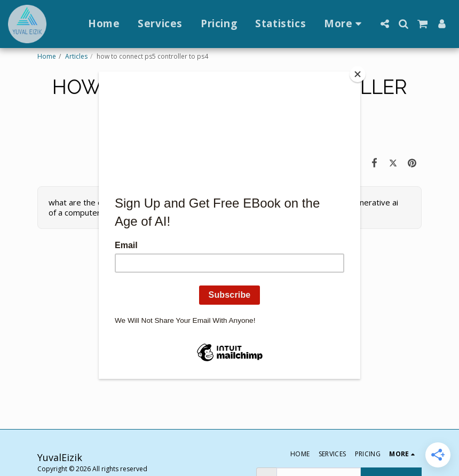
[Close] (358, 74)
